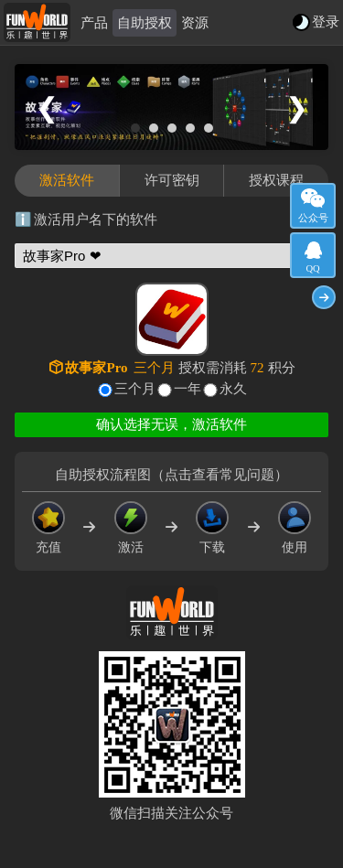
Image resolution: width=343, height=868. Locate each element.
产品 (94, 23)
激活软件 (67, 180)
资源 (195, 23)
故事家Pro (96, 368)
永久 (233, 389)
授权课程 (276, 180)
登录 (326, 22)
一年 (188, 389)
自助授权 (145, 23)
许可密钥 (172, 180)
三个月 (135, 389)
